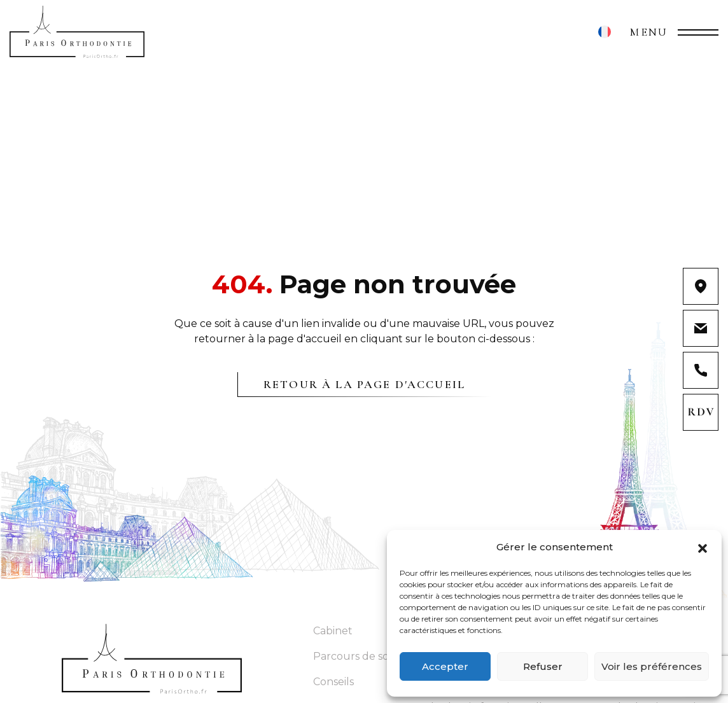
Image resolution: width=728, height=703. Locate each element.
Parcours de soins (358, 656)
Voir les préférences (652, 666)
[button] (703, 547)
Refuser (543, 666)
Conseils (333, 682)
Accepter (445, 666)
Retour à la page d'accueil (364, 384)
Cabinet (333, 631)
